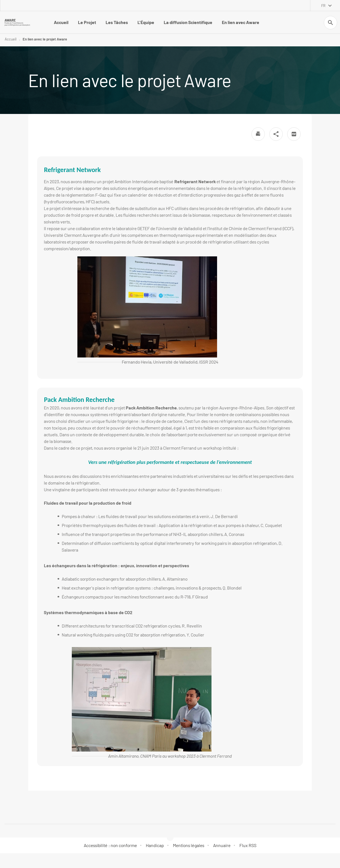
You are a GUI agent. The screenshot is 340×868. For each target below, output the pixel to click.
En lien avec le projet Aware (45, 39)
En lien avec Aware (241, 22)
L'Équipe (146, 22)
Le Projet (87, 22)
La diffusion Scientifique (188, 22)
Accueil (61, 22)
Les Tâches (117, 22)
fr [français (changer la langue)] (323, 6)
